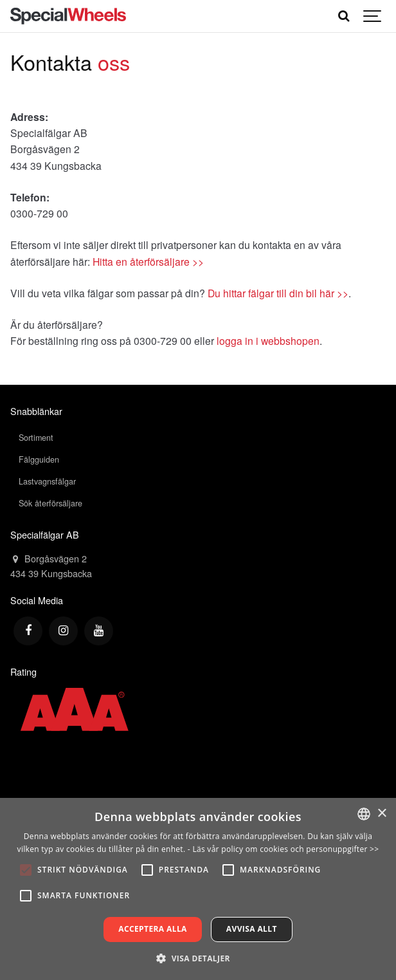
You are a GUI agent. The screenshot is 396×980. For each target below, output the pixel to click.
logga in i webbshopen (268, 340)
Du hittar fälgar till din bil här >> (278, 293)
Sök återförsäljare (50, 503)
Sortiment (36, 438)
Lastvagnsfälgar (47, 481)
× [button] (382, 814)
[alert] (198, 889)
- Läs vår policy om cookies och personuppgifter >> (283, 849)
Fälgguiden (39, 459)
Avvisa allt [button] (252, 929)
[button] (198, 958)
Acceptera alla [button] (153, 929)
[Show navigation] (373, 16)
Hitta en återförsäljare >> (148, 261)
